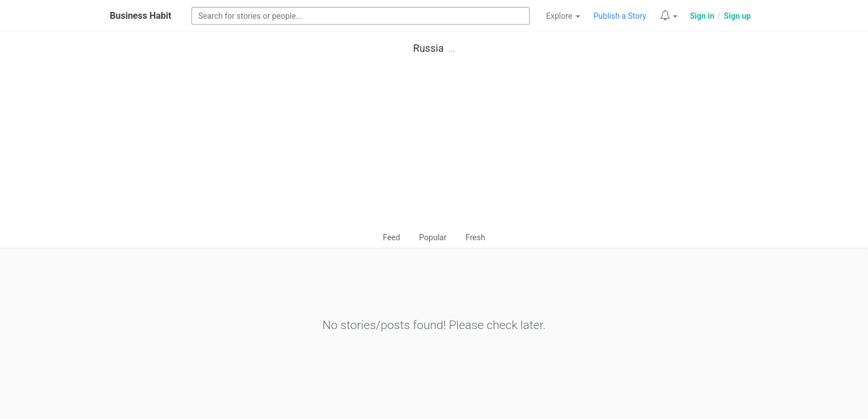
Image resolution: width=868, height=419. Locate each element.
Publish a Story (620, 16)
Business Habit (140, 16)
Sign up (737, 16)
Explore (563, 16)
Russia (428, 48)
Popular (433, 237)
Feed (391, 237)
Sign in (702, 16)
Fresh (475, 237)
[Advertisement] (434, 146)
